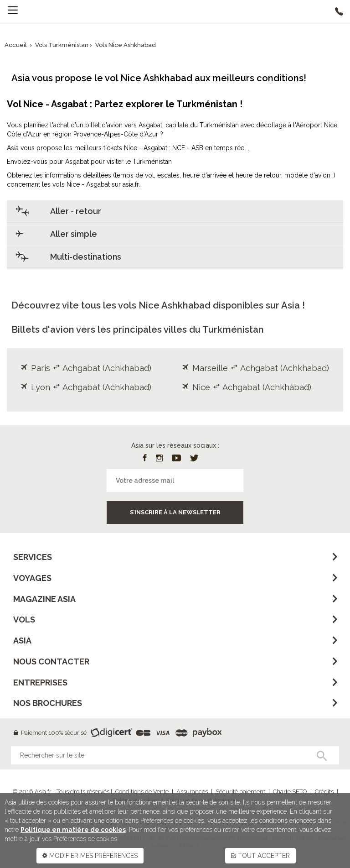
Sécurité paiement (240, 792)
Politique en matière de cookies (73, 830)
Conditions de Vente (142, 792)
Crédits (324, 792)
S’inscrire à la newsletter (175, 512)
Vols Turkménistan (62, 45)
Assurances (192, 792)
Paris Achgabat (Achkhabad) (86, 368)
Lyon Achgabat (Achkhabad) (86, 387)
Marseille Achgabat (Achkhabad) (255, 368)
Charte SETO (290, 792)
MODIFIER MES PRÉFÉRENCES (90, 856)
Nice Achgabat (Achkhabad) (247, 387)
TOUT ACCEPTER (260, 856)
